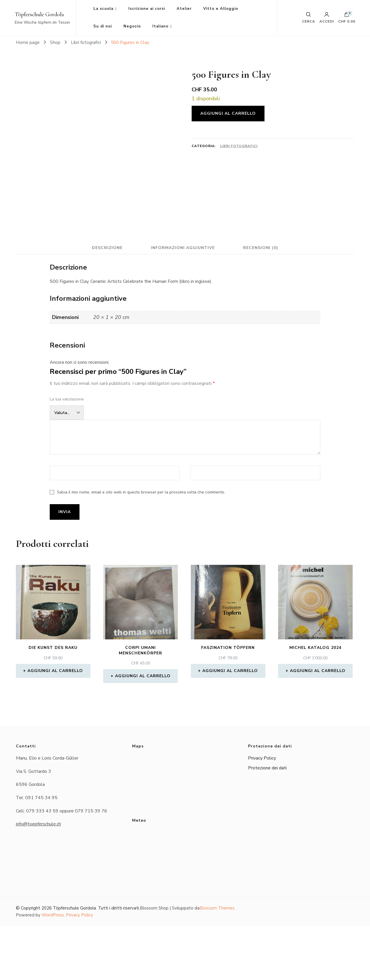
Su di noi (103, 26)
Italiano (160, 26)
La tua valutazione (67, 453)
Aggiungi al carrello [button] (55, 725)
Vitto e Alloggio (221, 9)
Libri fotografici (239, 146)
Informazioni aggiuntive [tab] (183, 302)
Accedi (327, 18)
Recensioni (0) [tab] (263, 302)
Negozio (132, 26)
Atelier (184, 9)
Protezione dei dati (267, 822)
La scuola (103, 9)
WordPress (53, 969)
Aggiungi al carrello (228, 113)
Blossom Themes (217, 962)
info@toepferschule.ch (38, 878)
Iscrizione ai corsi (147, 9)
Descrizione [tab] (105, 302)
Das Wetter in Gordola (185, 905)
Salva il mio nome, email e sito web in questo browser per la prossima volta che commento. (141, 546)
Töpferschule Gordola (39, 14)
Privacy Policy (262, 812)
